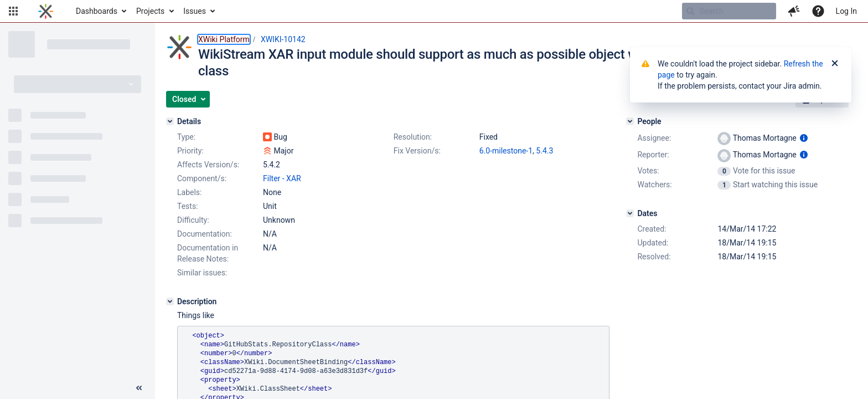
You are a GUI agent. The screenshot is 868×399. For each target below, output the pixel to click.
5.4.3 (544, 151)
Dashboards (97, 11)
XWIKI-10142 (283, 39)
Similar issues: (202, 273)
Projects (150, 11)
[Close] (835, 64)
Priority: (190, 151)
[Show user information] (804, 138)
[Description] (170, 301)
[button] (13, 11)
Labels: (189, 192)
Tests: (188, 206)
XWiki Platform (224, 39)
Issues (195, 11)
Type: (186, 137)
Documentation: (205, 234)
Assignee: (654, 138)
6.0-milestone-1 (506, 151)
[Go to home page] (46, 11)
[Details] (170, 121)
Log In (846, 11)
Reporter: (653, 155)
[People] (630, 121)
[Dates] (630, 213)
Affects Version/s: (208, 165)
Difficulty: (193, 220)
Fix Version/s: (417, 151)
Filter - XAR (282, 178)
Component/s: (202, 178)
